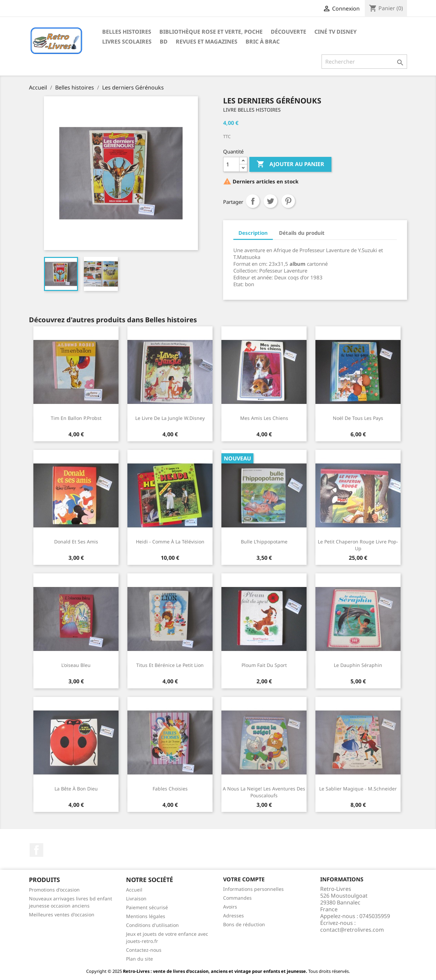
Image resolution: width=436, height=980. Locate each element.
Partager (253, 201)
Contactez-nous (144, 950)
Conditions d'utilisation (152, 925)
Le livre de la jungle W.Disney (170, 418)
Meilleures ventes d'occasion (62, 914)
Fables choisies (170, 789)
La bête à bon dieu (76, 789)
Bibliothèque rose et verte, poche (211, 32)
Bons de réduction (244, 924)
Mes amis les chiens (264, 418)
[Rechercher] (364, 62)
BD (164, 42)
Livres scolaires (127, 42)
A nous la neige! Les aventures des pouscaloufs (264, 792)
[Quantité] (231, 164)
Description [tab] (253, 233)
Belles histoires (127, 32)
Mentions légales (146, 916)
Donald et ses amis (76, 542)
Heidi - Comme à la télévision (170, 542)
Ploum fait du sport (264, 665)
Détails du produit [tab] (302, 233)
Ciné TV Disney (336, 32)
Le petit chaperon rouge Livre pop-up (358, 545)
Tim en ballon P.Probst (76, 418)
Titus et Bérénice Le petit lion (170, 665)
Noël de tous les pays (358, 418)
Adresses (233, 916)
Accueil (134, 890)
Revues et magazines (207, 42)
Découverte (289, 32)
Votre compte (244, 879)
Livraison (136, 899)
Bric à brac (263, 42)
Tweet (270, 201)
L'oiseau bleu (76, 665)
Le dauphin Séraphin (358, 665)
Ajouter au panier (290, 164)
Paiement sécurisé (147, 907)
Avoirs (230, 907)
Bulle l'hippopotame (264, 542)
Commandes (237, 898)
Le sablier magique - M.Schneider (358, 789)
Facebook (36, 850)
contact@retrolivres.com (352, 930)
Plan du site (139, 959)
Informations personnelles (253, 889)
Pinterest (288, 201)
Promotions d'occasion (54, 890)
